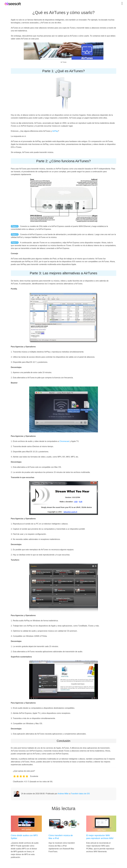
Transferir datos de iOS (80, 794)
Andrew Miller (63, 794)
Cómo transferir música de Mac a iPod (61, 837)
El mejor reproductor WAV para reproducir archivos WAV (100, 837)
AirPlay (55, 131)
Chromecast (64, 441)
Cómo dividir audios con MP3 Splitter (24, 837)
